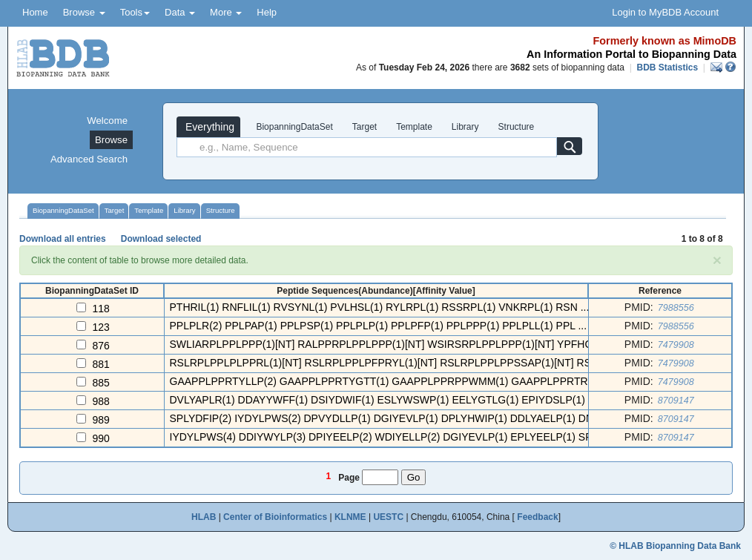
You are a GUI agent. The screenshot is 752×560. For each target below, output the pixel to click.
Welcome (107, 121)
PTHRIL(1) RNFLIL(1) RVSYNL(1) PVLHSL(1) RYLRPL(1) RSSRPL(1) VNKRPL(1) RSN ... (380, 307)
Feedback (537, 517)
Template (414, 127)
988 (101, 401)
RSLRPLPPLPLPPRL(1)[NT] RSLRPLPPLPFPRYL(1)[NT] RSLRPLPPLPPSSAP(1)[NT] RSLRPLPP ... (406, 363)
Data (180, 12)
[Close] (717, 260)
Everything (208, 127)
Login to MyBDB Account (665, 12)
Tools (135, 12)
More (226, 12)
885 (101, 383)
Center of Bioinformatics (275, 517)
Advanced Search (89, 159)
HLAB (204, 517)
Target (365, 127)
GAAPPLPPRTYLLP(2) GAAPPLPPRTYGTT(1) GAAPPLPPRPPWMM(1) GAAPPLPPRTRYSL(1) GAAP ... (416, 381)
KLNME (350, 517)
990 (101, 438)
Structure (517, 127)
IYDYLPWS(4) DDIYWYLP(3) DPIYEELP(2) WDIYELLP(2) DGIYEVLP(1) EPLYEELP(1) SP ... (387, 437)
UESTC (388, 517)
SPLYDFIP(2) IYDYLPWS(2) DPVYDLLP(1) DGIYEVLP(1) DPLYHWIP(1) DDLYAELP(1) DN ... (387, 418)
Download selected (161, 239)
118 (101, 309)
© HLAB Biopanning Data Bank (675, 546)
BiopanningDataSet (293, 127)
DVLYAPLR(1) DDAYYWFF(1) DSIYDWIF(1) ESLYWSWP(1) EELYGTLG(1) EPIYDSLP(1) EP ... (392, 400)
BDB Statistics (667, 67)
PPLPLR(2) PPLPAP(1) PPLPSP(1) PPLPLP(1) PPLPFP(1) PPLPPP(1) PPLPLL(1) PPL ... (379, 326)
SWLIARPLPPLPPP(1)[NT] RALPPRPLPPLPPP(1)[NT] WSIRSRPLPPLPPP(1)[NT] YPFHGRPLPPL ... (407, 344)
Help (267, 12)
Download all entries (63, 239)
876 (101, 346)
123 (101, 327)
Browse (84, 12)
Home (35, 12)
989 (101, 420)
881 (101, 364)
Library (465, 127)
